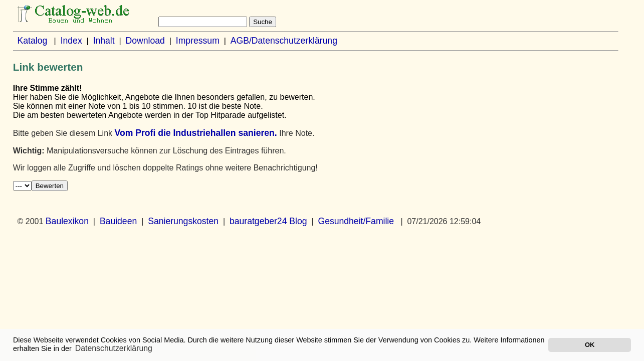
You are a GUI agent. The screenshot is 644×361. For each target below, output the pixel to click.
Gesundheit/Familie (356, 221)
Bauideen (118, 221)
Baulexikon (67, 221)
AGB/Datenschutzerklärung (284, 41)
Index (71, 41)
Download (145, 41)
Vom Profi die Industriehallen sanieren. (195, 133)
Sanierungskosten (183, 221)
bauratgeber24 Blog (268, 221)
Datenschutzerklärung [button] (114, 348)
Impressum (198, 41)
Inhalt (104, 41)
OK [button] (590, 345)
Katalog (33, 41)
